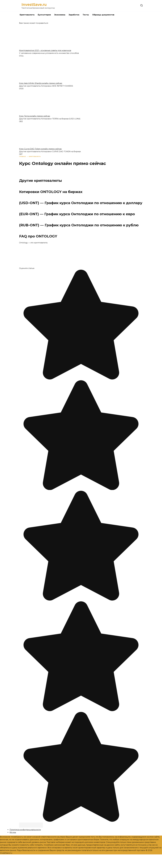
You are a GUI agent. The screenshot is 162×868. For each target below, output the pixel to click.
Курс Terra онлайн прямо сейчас (35, 116)
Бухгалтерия (44, 15)
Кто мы (13, 832)
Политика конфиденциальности (25, 830)
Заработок (74, 15)
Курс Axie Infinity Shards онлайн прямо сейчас (41, 83)
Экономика (60, 15)
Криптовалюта (27, 15)
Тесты (86, 15)
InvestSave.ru (34, 5)
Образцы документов (103, 15)
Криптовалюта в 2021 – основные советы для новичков (45, 50)
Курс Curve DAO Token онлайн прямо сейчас (40, 149)
